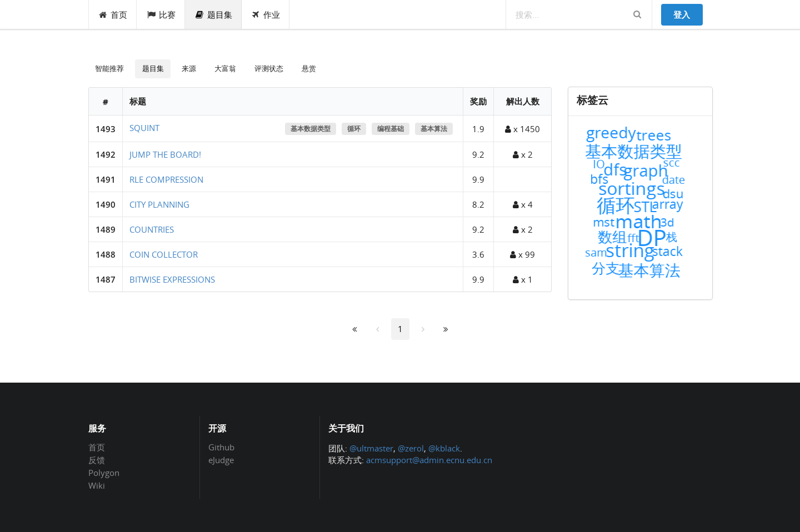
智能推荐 (109, 68)
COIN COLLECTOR (164, 254)
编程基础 (391, 129)
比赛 (161, 14)
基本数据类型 (311, 129)
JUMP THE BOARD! (165, 154)
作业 (266, 14)
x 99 (522, 254)
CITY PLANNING (159, 204)
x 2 (523, 154)
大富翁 (225, 68)
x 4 (523, 204)
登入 (682, 14)
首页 (113, 14)
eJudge (221, 460)
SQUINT (144, 128)
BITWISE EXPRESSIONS (172, 279)
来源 (189, 68)
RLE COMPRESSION (166, 179)
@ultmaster (371, 448)
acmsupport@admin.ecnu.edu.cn (429, 460)
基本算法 (434, 129)
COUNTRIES (152, 229)
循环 (354, 129)
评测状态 (269, 68)
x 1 (523, 279)
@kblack (444, 448)
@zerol (411, 448)
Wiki (97, 485)
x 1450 (522, 129)
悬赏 (309, 68)
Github (221, 448)
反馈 (97, 460)
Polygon (104, 473)
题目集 (213, 14)
